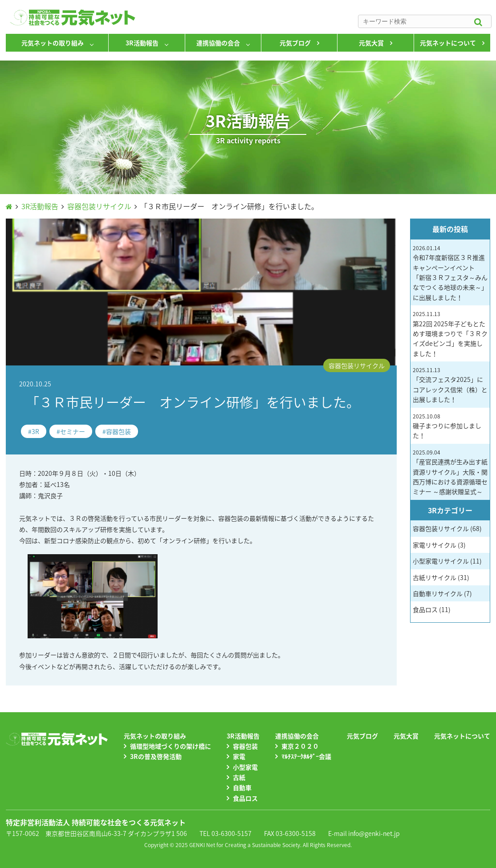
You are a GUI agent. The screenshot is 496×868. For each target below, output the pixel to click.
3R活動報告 (142, 43)
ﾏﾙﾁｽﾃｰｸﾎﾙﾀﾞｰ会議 (306, 756)
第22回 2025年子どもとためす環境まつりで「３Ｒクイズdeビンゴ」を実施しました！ (450, 334)
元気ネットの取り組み (53, 43)
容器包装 (118, 431)
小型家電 (245, 767)
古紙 (239, 777)
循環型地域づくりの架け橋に (171, 746)
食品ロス (245, 798)
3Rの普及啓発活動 (156, 756)
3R (35, 431)
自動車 (242, 787)
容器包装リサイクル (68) (447, 528)
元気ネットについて (448, 43)
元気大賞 (371, 43)
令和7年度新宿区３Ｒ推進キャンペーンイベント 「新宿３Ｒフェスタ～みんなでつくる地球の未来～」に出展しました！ (450, 273)
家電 (239, 756)
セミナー (73, 431)
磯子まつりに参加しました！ (447, 426)
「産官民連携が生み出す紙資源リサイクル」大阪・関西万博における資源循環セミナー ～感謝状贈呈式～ (450, 472)
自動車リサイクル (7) (442, 593)
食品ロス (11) (432, 609)
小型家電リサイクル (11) (447, 561)
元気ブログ (295, 43)
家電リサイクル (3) (439, 545)
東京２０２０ (300, 746)
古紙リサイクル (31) (441, 577)
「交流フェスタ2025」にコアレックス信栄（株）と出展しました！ (450, 385)
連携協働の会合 (218, 43)
